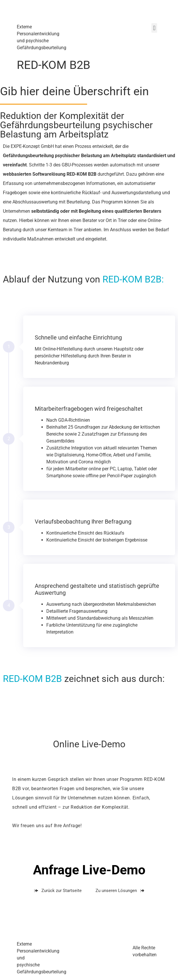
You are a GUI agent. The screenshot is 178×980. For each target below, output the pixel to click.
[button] (154, 28)
